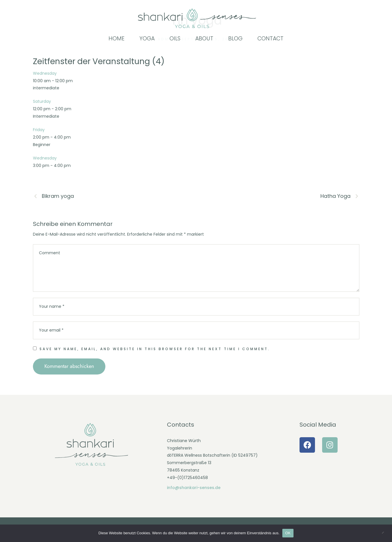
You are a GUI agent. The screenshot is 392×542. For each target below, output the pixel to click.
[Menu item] (117, 39)
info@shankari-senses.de (194, 488)
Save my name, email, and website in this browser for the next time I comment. (155, 349)
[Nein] (385, 533)
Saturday (42, 101)
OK (288, 533)
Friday (39, 130)
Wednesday (45, 73)
